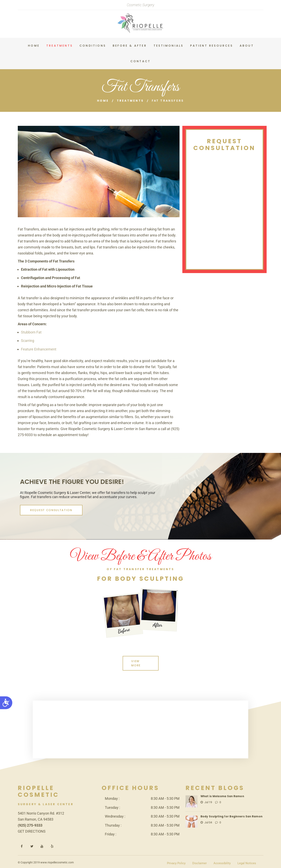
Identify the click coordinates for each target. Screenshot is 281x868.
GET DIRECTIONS (32, 827)
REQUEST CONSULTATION (49, 510)
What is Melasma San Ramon (222, 792)
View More (140, 661)
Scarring (28, 340)
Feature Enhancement (39, 349)
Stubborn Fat (31, 332)
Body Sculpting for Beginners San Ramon (231, 812)
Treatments (130, 101)
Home (102, 101)
